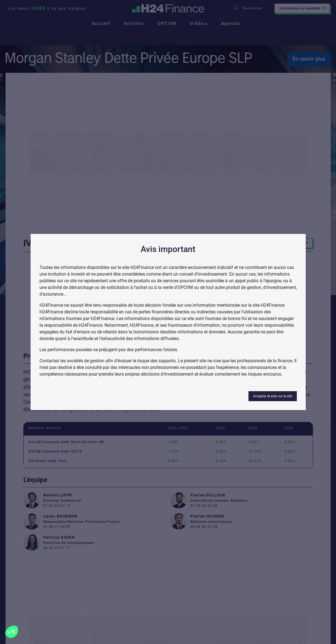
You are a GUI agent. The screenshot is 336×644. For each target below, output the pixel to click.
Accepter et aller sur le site (273, 396)
